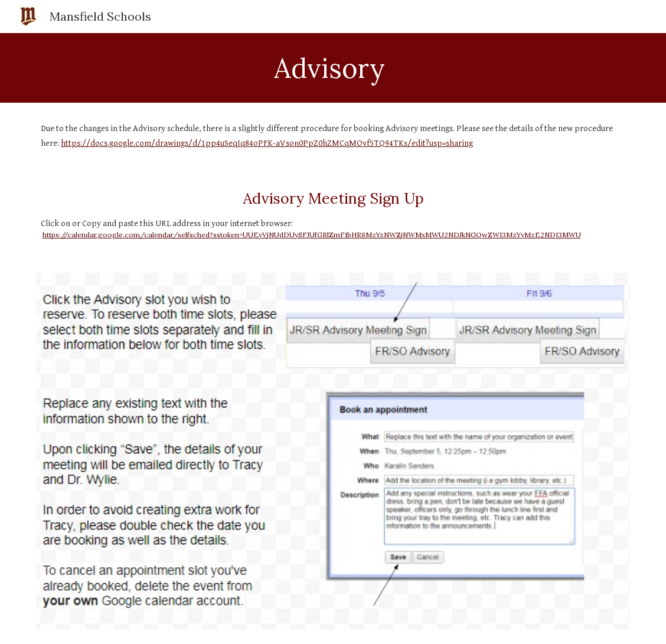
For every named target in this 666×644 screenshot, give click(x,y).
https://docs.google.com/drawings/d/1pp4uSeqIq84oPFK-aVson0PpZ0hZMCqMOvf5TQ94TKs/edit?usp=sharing (267, 143)
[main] (333, 68)
